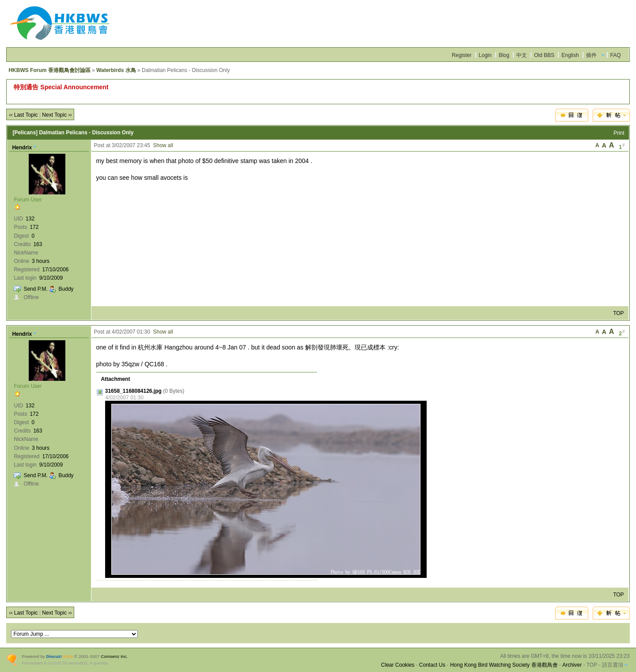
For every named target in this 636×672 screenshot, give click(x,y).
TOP (618, 313)
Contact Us (432, 665)
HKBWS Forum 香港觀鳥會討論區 (49, 70)
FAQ (616, 55)
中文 (522, 55)
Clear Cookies (398, 665)
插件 (591, 55)
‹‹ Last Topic (23, 115)
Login (485, 55)
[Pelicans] (25, 133)
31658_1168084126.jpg (133, 391)
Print (619, 133)
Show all (163, 145)
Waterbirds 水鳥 (116, 70)
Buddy (66, 289)
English (570, 55)
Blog (504, 55)
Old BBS (544, 55)
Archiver (572, 665)
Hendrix (22, 148)
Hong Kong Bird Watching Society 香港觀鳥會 (504, 665)
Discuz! (54, 656)
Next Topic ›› (57, 115)
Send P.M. (35, 289)
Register (462, 55)
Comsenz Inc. (114, 656)
